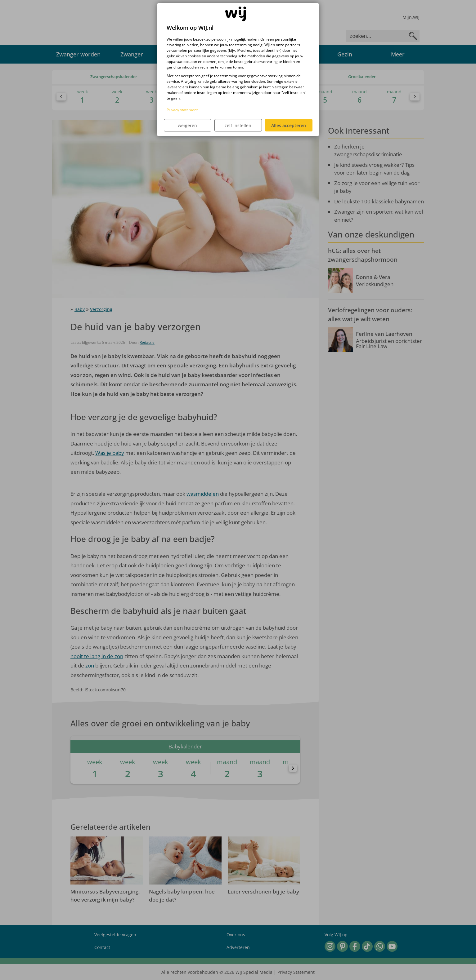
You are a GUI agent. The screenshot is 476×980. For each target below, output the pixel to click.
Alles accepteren (289, 125)
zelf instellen (238, 125)
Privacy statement (182, 110)
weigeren (187, 125)
